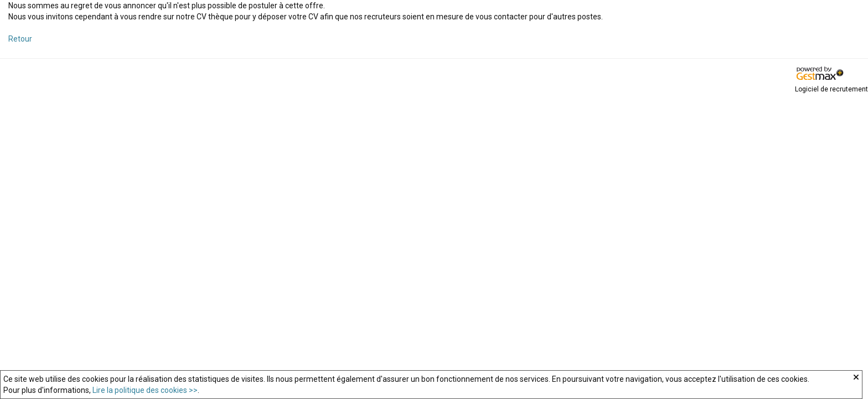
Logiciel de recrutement (831, 89)
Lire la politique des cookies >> (145, 390)
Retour (20, 39)
